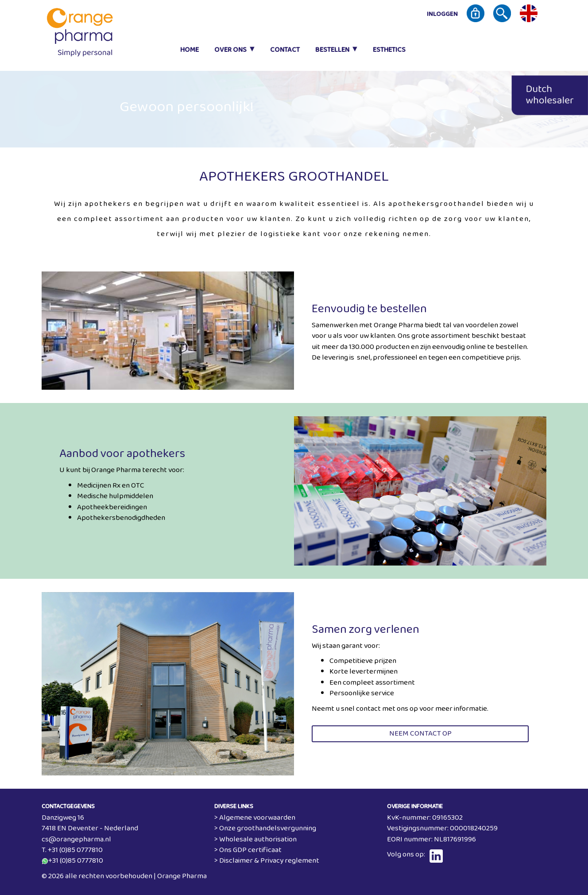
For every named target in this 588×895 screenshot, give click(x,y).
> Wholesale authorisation (255, 839)
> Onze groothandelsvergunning (265, 828)
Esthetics (389, 50)
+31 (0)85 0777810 (76, 861)
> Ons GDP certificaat (248, 850)
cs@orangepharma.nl (76, 839)
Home (190, 50)
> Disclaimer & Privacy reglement (267, 861)
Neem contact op (420, 734)
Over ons (230, 50)
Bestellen (332, 50)
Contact (285, 50)
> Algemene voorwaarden (255, 818)
